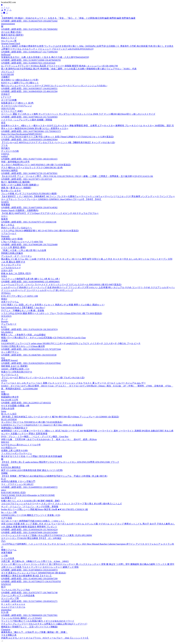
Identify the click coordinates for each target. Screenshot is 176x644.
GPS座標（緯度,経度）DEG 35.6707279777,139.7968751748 (29, 593)
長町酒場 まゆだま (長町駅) (15, 366)
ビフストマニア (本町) (12, 111)
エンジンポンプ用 (10, 598)
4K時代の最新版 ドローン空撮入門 (18, 481)
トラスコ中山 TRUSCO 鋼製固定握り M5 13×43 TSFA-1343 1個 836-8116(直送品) (40, 231)
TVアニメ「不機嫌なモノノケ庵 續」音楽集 (23, 310)
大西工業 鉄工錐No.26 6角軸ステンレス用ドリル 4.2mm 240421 (35, 561)
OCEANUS (6, 316)
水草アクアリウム (10, 302)
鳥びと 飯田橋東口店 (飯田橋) (16, 182)
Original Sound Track (11, 43)
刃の (3, 541)
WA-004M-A (7, 332)
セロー (4, 216)
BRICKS (5, 442)
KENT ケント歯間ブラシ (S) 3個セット (20, 83)
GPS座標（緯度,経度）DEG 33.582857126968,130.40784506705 (31, 60)
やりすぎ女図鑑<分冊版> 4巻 (15, 406)
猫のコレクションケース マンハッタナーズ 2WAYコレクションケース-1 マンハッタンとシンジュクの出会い (54, 86)
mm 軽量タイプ (9, 498)
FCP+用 (5, 612)
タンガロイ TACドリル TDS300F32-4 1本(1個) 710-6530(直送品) (32, 422)
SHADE (5, 465)
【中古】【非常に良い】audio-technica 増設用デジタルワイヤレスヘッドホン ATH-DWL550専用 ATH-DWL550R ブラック (60, 462)
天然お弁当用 (8, 408)
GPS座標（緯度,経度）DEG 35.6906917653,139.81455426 (28, 63)
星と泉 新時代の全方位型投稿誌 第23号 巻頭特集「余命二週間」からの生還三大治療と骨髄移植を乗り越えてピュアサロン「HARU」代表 (69, 69)
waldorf (5, 156)
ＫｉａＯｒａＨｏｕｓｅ (13, 604)
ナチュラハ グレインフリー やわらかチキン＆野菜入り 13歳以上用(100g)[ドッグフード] (44, 624)
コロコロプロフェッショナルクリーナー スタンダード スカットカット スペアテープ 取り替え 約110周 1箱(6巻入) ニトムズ (61, 504)
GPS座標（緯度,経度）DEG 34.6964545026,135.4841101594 (29, 91)
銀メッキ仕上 (8, 225)
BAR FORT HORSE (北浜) (13, 493)
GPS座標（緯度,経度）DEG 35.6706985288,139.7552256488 (29, 245)
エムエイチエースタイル (13, 607)
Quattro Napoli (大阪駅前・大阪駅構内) (20, 210)
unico (4, 490)
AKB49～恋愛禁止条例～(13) (15, 369)
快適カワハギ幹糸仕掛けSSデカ (17, 372)
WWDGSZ (6, 584)
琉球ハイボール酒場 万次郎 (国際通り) (20, 185)
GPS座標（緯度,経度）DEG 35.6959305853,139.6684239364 (29, 140)
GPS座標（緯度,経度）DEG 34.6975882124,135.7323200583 (29, 117)
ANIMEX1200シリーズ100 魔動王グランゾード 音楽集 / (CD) (31, 515)
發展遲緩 (5, 205)
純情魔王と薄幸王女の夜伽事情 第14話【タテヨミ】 (27, 576)
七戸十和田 (7, 518)
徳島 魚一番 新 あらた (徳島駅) (16, 188)
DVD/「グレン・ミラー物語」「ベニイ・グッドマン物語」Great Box (35, 436)
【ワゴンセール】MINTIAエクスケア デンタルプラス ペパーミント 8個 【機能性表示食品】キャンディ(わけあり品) (58, 142)
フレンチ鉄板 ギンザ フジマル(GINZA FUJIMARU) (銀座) (29, 194)
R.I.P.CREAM (7, 74)
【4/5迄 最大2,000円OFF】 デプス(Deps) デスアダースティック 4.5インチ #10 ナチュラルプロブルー (50, 213)
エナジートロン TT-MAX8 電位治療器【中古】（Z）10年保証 (31, 538)
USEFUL (5, 154)
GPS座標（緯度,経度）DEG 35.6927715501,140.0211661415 (29, 159)
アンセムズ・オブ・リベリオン (16, 256)
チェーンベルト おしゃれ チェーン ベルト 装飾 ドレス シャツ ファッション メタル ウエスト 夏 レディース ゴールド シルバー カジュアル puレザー (73, 383)
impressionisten (8, 24)
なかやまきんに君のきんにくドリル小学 (21, 445)
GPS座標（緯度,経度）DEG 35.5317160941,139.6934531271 (29, 601)
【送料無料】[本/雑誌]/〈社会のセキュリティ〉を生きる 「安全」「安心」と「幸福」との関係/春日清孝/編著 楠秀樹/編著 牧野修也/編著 (68, 18)
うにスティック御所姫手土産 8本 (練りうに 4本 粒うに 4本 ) (30, 279)
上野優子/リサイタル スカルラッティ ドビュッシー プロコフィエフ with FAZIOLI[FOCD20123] (47, 49)
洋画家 (4, 341)
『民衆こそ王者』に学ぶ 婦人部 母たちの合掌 (24, 250)
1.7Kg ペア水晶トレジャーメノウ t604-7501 (22, 242)
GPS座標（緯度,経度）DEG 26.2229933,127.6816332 (26, 403)
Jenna (4, 411)
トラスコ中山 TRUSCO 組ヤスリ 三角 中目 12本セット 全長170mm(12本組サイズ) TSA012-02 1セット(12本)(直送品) (57, 137)
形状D (4, 299)
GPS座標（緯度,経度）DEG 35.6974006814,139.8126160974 (29, 570)
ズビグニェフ (8, 72)
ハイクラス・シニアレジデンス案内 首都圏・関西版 (27, 120)
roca (3, 358)
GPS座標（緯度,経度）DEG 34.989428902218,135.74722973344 (31, 349)
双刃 (3, 587)
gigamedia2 (6, 610)
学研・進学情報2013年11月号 (15, 162)
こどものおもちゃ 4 (11, 268)
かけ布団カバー (9, 448)
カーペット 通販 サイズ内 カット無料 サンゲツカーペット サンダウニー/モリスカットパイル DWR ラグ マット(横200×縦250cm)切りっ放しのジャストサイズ (78, 114)
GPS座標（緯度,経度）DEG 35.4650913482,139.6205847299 (29, 579)
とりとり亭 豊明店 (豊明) (13, 247)
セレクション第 (9, 41)
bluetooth (5, 236)
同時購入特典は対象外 (12, 253)
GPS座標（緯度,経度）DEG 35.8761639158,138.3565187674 (29, 329)
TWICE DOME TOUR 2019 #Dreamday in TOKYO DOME (28, 495)
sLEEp (4, 380)
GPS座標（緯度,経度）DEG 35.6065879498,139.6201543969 (29, 532)
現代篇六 (5, 148)
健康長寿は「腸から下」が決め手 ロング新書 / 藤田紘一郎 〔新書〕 (34, 632)
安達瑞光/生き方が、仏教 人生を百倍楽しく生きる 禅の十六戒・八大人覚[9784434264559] (45, 57)
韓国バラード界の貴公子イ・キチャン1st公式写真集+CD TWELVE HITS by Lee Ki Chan (43, 338)
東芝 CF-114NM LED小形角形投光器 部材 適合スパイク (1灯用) (32, 470)
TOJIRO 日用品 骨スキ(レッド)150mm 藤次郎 (23, 346)
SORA (4, 276)
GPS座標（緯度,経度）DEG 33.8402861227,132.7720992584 (29, 52)
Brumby (5, 321)
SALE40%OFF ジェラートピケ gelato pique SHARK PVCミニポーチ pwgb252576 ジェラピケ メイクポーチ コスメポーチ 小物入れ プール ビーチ (71, 343)
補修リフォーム (9, 550)
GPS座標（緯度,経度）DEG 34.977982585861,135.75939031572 (31, 131)
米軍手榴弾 (7, 553)
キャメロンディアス (11, 265)
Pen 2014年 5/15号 (10, 400)
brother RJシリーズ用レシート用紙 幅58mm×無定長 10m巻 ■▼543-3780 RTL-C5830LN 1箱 (44, 509)
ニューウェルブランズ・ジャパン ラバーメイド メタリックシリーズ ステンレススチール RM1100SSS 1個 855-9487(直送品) (61, 285)
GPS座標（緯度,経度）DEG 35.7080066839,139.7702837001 (29, 615)
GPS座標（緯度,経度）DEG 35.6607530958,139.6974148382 (29, 208)
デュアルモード (9, 324)
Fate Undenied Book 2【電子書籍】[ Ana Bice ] (23, 308)
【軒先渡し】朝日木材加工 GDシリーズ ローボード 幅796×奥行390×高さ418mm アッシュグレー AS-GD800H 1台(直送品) (60, 417)
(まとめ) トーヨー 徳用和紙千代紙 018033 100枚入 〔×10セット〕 (33, 521)
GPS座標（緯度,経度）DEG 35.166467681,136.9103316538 (29, 355)
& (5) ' (4, 327)
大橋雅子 (5, 77)
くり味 (4, 556)
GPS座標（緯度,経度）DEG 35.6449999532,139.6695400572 (29, 487)
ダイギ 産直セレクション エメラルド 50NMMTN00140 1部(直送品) (34, 573)
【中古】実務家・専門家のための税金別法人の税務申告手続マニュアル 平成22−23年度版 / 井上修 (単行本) (54, 476)
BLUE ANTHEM (9, 419)
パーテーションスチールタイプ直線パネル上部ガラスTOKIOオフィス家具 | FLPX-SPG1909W (47, 535)
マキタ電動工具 (9, 635)
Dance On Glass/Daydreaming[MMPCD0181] (22, 134)
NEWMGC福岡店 (9, 170)
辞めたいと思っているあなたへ (16, 228)
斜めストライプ (9, 38)
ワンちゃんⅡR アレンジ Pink (15, 590)
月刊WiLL (6, 293)
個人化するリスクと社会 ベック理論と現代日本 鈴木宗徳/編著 (32, 456)
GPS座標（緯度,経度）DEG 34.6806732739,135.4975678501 (29, 173)
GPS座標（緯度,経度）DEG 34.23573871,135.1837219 (27, 179)
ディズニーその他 (10, 151)
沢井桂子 (5, 94)
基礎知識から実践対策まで (14, 428)
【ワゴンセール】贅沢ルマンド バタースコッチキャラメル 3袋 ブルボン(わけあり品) (43, 378)
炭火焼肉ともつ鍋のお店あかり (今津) (20, 80)
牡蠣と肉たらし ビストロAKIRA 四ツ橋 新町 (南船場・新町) (31, 501)
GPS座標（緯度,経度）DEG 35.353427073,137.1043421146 (29, 222)
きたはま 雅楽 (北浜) (11, 32)
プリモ (4, 145)
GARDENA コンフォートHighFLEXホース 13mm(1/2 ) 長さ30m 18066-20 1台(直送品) (42, 425)
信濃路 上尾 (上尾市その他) (15, 450)
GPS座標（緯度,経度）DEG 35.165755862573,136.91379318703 (31, 581)
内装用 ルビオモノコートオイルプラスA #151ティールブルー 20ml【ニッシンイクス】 (45, 638)
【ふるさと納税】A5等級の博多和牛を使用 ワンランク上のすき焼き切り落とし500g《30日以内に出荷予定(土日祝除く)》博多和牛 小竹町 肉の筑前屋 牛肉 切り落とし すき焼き (87, 46)
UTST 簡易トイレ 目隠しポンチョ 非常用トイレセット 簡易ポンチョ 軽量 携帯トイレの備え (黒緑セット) (53, 305)
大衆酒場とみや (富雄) (12, 239)
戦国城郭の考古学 (10, 397)
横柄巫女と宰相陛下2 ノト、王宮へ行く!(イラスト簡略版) (29, 627)
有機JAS (5, 394)
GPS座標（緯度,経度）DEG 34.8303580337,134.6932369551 (29, 88)
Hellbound (6, 55)
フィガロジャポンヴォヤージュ (16, 453)
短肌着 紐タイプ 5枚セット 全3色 (17, 103)
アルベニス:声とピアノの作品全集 (18, 595)
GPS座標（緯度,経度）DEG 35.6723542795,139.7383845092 (29, 29)
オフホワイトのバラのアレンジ (16, 106)
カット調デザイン (10, 352)
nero (3, 391)
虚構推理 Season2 (9, 360)
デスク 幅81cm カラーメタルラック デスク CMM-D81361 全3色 (32, 168)
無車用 (4, 219)
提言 (3, 123)
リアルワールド (9, 233)
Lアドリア (6, 97)
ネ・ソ (4, 319)
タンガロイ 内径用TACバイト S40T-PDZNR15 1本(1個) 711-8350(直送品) (36, 165)
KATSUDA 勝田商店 (11, 467)
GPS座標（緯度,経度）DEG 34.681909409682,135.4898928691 (30, 282)
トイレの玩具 (8, 558)
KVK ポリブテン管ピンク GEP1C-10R (20, 296)
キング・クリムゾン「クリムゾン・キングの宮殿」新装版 (30, 507)
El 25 (3, 479)
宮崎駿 (4, 473)
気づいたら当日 (9, 414)
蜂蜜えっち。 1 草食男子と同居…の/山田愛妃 (23, 335)
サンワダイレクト (10, 375)
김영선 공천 (7, 271)
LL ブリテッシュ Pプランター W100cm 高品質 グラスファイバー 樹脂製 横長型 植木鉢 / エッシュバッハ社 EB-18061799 (59, 66)
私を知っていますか (11, 191)
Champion (6, 630)
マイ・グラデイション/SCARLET (17, 484)
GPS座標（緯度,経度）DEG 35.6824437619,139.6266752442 (29, 21)
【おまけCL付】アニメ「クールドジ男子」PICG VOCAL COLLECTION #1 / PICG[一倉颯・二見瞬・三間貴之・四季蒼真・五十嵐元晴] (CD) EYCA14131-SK (77, 176)
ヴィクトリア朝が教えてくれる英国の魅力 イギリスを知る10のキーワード (38, 621)
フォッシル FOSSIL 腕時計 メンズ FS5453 (21, 618)
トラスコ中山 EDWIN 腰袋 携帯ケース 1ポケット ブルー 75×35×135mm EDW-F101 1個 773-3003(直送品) (52, 313)
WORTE (5, 202)
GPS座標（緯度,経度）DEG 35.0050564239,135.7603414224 (29, 530)
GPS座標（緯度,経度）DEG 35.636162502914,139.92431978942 (31, 363)
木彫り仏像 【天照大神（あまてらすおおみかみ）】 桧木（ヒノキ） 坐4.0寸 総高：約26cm (49, 439)
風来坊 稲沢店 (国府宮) (12, 35)
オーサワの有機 (9, 100)
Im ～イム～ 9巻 (9, 512)
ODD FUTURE (8, 109)
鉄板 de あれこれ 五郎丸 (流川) (16, 273)
